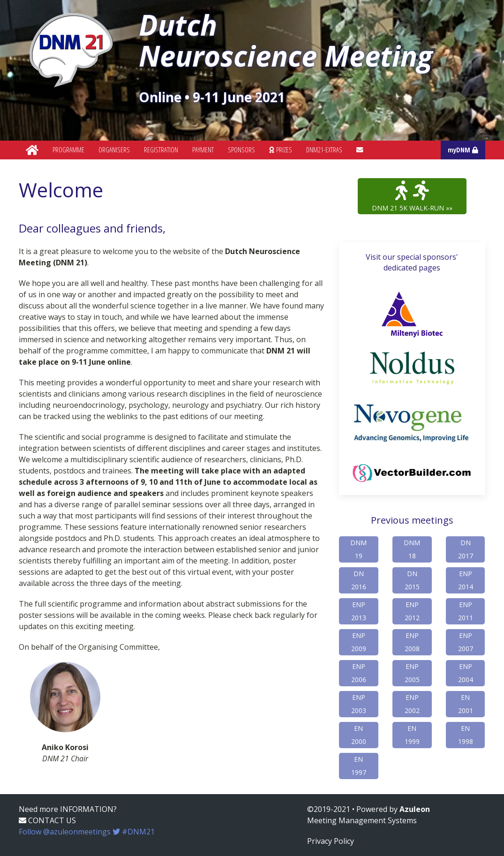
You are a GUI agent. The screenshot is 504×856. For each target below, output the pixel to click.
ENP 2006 (359, 673)
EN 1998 (466, 735)
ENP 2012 (412, 611)
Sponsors (241, 150)
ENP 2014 (466, 580)
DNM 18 (412, 549)
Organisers (114, 150)
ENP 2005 (412, 673)
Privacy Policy (331, 841)
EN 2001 (466, 704)
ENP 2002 (412, 704)
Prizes (281, 150)
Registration (161, 150)
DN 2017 (466, 549)
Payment (203, 150)
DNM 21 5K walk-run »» (412, 196)
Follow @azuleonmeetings (87, 832)
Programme (68, 150)
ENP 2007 (466, 642)
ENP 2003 (359, 704)
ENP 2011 (466, 611)
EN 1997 (359, 766)
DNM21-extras (324, 150)
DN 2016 (359, 580)
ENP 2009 (359, 642)
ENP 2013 (359, 611)
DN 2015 (412, 580)
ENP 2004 (466, 673)
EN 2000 (359, 735)
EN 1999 (412, 735)
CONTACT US (47, 820)
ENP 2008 (412, 642)
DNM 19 (358, 549)
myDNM (463, 150)
